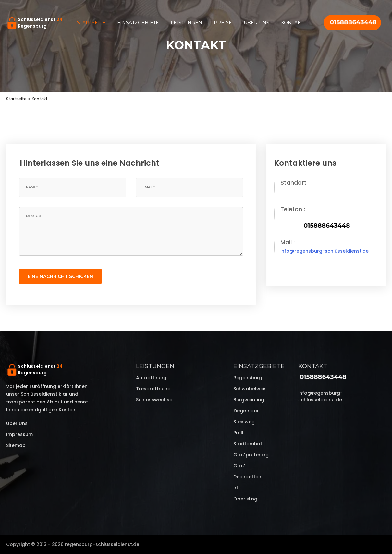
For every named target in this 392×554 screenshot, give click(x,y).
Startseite (91, 23)
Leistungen (186, 23)
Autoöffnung (151, 378)
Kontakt (292, 23)
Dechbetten (247, 477)
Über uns (257, 23)
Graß (239, 466)
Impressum (19, 434)
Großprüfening (251, 455)
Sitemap (16, 445)
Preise (223, 23)
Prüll (238, 433)
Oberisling (245, 499)
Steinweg (244, 422)
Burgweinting (249, 400)
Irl (236, 488)
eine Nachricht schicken (60, 276)
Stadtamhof (248, 444)
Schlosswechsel (155, 400)
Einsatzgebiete (138, 23)
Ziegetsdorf (247, 411)
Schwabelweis (250, 389)
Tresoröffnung (153, 389)
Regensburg (248, 378)
